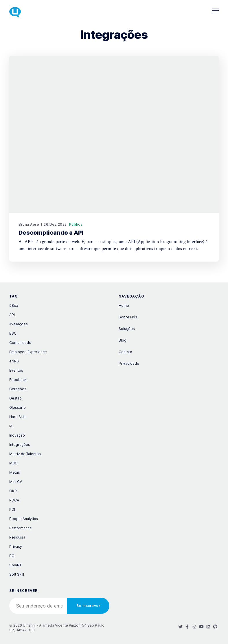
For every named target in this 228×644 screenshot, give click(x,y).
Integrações (20, 445)
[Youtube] (201, 627)
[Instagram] (194, 627)
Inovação (17, 435)
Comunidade (20, 343)
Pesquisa (17, 537)
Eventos (16, 370)
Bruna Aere (29, 224)
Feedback (18, 380)
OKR (13, 491)
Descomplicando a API (51, 233)
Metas (15, 472)
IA (11, 426)
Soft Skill (17, 574)
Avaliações (19, 324)
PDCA (14, 500)
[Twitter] (181, 627)
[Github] (215, 627)
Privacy (16, 547)
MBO (13, 463)
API (12, 315)
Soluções (127, 329)
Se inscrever (88, 606)
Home (124, 305)
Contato (125, 352)
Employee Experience (28, 352)
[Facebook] (187, 627)
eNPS (14, 361)
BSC (13, 333)
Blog (123, 340)
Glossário (18, 407)
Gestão (15, 398)
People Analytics (24, 519)
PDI (12, 509)
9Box (14, 305)
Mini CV (16, 482)
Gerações (18, 389)
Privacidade (129, 363)
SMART (15, 565)
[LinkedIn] (208, 627)
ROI (12, 556)
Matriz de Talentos (25, 454)
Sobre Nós (128, 317)
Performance (21, 528)
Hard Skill (17, 417)
